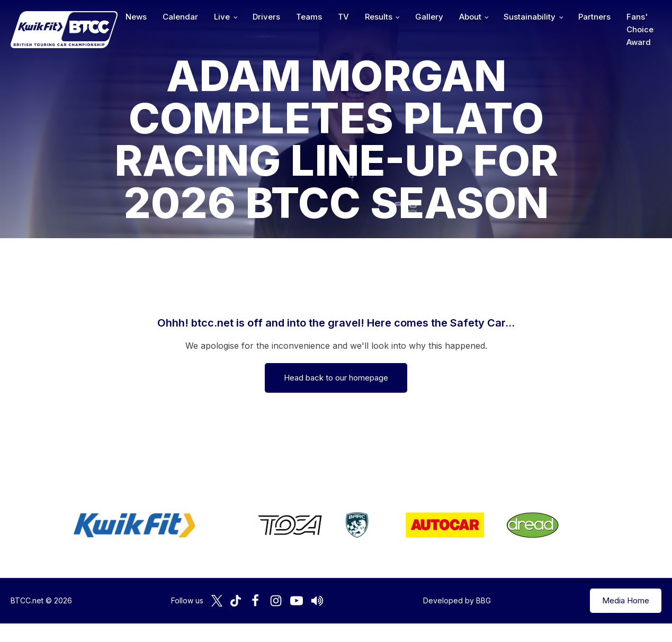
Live (222, 17)
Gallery (429, 17)
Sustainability (530, 17)
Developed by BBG (457, 600)
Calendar (180, 17)
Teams (309, 17)
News (136, 17)
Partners (594, 17)
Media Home (626, 600)
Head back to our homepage (336, 378)
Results (379, 17)
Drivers (266, 17)
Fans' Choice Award (640, 29)
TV (343, 17)
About (470, 17)
